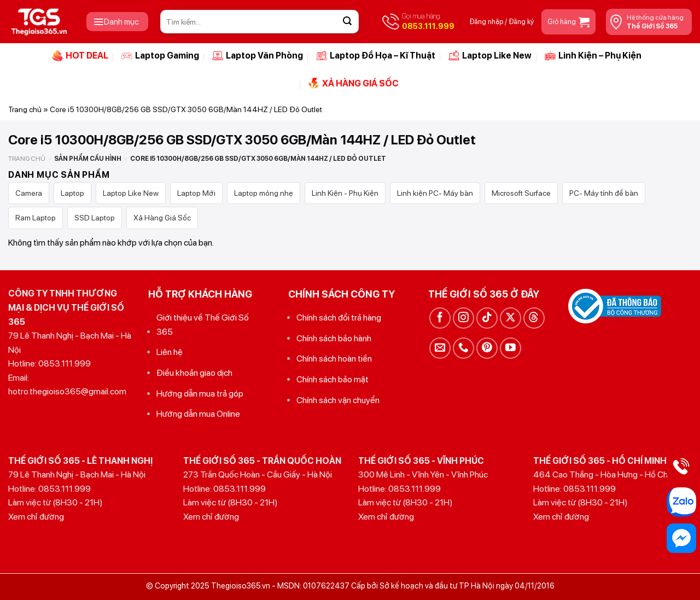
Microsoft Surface (521, 193)
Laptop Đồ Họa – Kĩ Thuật (376, 56)
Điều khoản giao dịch (194, 373)
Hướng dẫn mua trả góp (200, 394)
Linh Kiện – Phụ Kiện (593, 56)
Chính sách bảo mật (332, 379)
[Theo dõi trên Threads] (534, 318)
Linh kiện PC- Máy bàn (435, 193)
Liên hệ (170, 352)
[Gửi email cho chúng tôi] (440, 348)
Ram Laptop (36, 218)
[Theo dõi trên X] (511, 318)
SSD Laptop (95, 218)
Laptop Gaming (160, 56)
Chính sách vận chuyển (338, 400)
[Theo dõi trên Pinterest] (487, 348)
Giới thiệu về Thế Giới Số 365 (203, 325)
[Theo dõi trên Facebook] (440, 318)
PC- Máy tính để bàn (604, 193)
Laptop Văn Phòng (258, 56)
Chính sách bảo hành (334, 338)
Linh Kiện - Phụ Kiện (345, 193)
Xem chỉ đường (36, 517)
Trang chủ (25, 109)
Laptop (72, 193)
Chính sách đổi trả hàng (339, 318)
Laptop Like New (490, 56)
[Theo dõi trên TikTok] (487, 318)
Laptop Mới (196, 193)
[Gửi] (347, 22)
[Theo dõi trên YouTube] (511, 348)
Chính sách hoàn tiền (334, 359)
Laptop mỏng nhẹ (264, 193)
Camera (29, 193)
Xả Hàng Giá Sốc (162, 218)
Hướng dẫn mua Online (198, 414)
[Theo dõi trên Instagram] (463, 318)
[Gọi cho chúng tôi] (463, 348)
